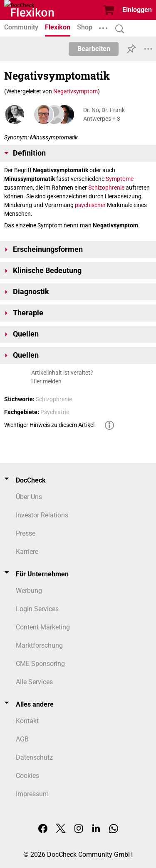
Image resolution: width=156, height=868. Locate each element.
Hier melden (46, 381)
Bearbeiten (94, 49)
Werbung (29, 591)
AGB (22, 739)
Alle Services (34, 682)
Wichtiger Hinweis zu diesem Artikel (49, 425)
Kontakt (27, 721)
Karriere (27, 552)
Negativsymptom (76, 91)
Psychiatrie (55, 412)
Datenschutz (34, 757)
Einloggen (137, 10)
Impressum (32, 794)
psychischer (90, 205)
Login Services (37, 609)
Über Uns (29, 497)
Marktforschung (39, 645)
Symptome (120, 179)
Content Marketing (43, 627)
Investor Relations (42, 515)
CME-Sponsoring (40, 664)
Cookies (27, 776)
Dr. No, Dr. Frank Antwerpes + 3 (104, 114)
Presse (26, 533)
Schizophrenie (106, 188)
